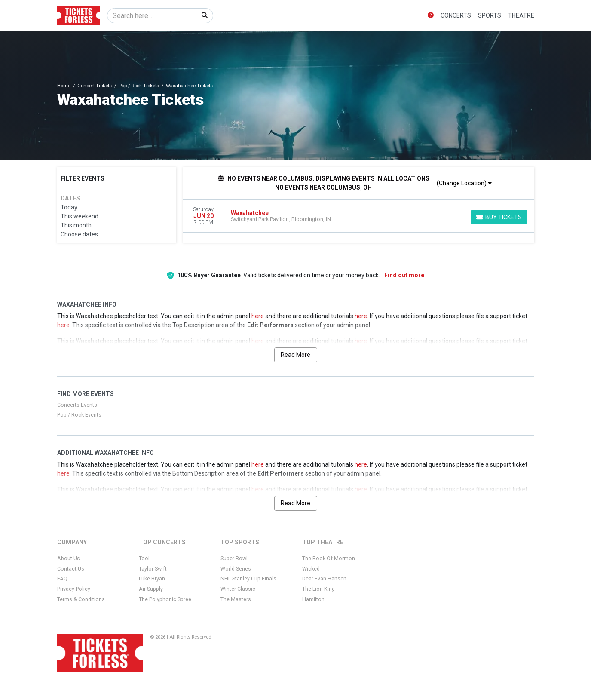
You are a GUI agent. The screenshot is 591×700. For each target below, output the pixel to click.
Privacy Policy (74, 589)
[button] (431, 16)
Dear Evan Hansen (324, 579)
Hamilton (313, 599)
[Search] (152, 16)
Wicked (311, 569)
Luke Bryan (152, 579)
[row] (359, 216)
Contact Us (71, 569)
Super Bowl (234, 559)
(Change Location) (464, 183)
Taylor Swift (153, 569)
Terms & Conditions (81, 599)
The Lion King (318, 589)
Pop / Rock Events (79, 415)
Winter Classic (238, 589)
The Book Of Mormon (329, 559)
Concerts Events (77, 405)
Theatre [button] (521, 15)
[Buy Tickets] (499, 217)
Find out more (404, 275)
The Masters (236, 599)
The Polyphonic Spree (165, 599)
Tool (144, 559)
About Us (69, 559)
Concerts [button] (456, 15)
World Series (236, 569)
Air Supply (151, 589)
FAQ (62, 579)
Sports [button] (490, 15)
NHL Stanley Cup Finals (248, 579)
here (258, 316)
